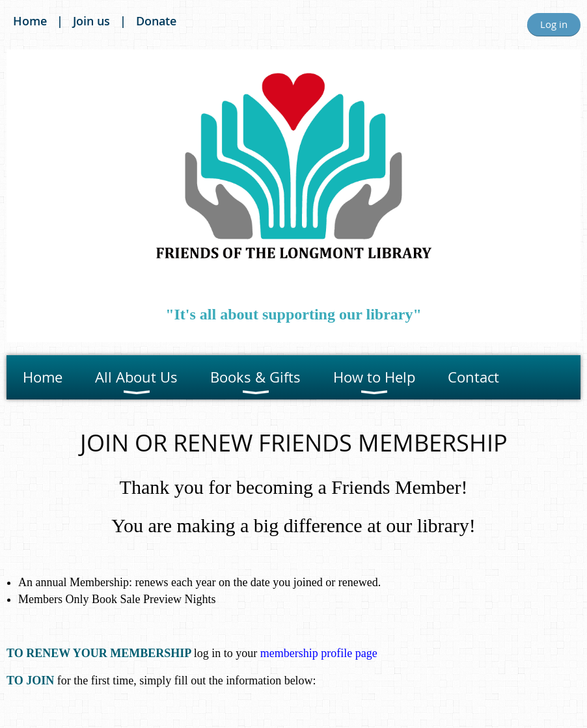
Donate (156, 21)
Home (30, 21)
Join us (91, 21)
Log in (554, 24)
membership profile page (319, 653)
